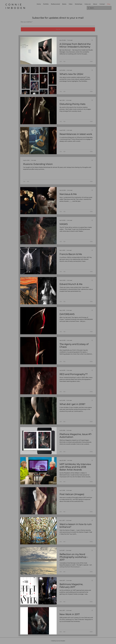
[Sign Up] (58, 29)
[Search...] (99, 8)
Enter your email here (26, 22)
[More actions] (93, 40)
